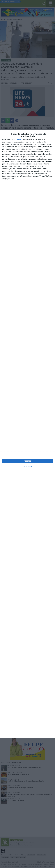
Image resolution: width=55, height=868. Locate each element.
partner (19, 139)
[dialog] (27, 434)
